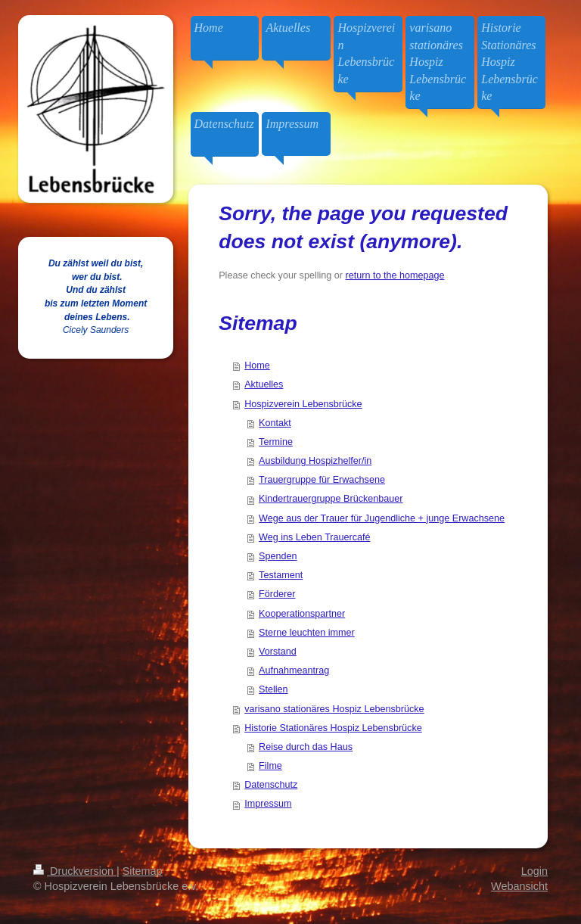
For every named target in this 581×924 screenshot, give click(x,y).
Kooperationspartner (302, 614)
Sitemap (143, 871)
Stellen (273, 689)
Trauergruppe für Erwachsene (322, 480)
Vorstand (278, 652)
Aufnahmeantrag (294, 670)
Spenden (278, 556)
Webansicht (519, 886)
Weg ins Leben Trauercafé (314, 537)
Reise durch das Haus (306, 747)
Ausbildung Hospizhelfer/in (315, 461)
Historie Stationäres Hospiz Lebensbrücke (333, 728)
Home (257, 366)
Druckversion (75, 871)
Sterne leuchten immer (307, 633)
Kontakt (275, 423)
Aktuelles (264, 384)
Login (534, 871)
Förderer (277, 594)
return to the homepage (395, 275)
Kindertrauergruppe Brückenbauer (331, 499)
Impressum (268, 804)
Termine (276, 442)
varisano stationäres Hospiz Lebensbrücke (334, 709)
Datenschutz (271, 785)
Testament (281, 575)
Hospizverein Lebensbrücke (303, 404)
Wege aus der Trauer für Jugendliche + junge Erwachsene (382, 518)
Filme (270, 766)
